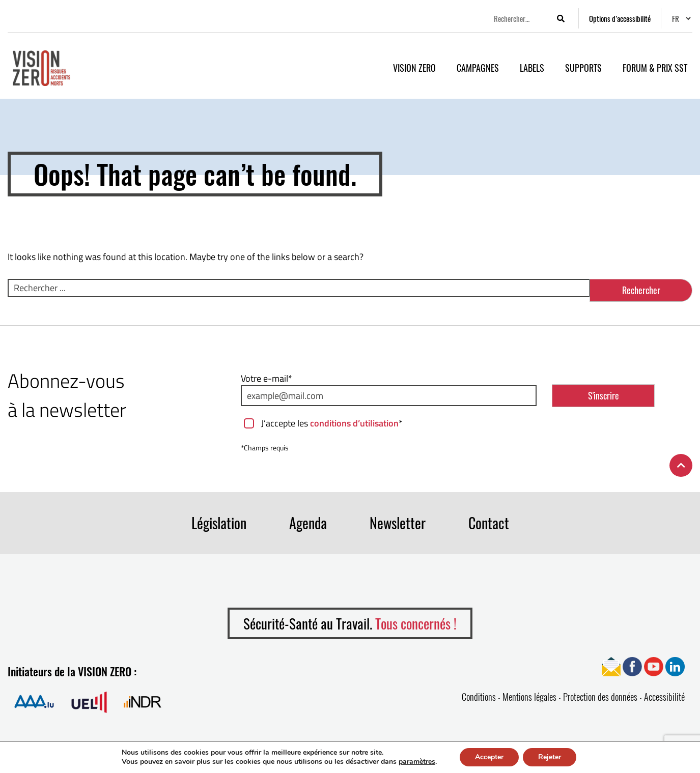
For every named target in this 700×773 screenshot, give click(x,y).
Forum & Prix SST (655, 68)
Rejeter (550, 757)
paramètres (417, 762)
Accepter (489, 757)
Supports (583, 68)
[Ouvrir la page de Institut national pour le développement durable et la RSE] (143, 702)
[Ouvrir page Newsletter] (611, 666)
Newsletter (398, 523)
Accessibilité (664, 697)
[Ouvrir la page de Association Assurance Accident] (34, 702)
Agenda (308, 523)
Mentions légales (529, 697)
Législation (219, 523)
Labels (532, 68)
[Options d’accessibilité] (620, 19)
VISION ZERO (414, 68)
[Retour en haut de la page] (681, 465)
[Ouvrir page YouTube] (654, 666)
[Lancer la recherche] (561, 19)
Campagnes (478, 68)
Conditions (479, 697)
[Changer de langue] (681, 18)
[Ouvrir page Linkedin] (675, 666)
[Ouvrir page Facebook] (632, 666)
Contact (489, 523)
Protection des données (600, 697)
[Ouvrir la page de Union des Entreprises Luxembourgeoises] (89, 702)
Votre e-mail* (267, 378)
